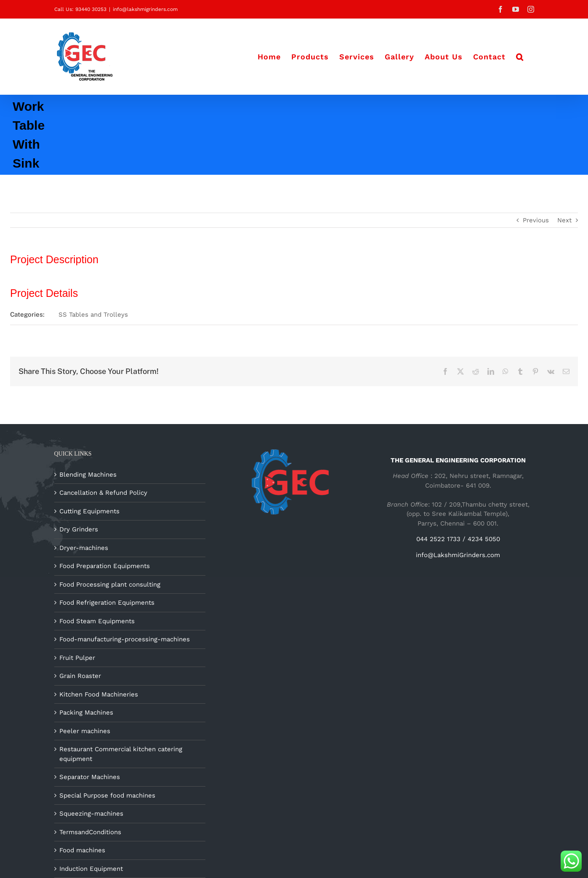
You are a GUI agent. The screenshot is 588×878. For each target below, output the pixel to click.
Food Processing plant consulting (110, 584)
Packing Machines (86, 713)
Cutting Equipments (89, 511)
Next (564, 220)
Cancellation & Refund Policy (103, 493)
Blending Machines (88, 475)
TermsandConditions (90, 832)
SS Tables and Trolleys (93, 315)
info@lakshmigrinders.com (145, 9)
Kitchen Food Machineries (99, 694)
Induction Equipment (91, 869)
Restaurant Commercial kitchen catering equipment (121, 754)
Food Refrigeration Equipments (107, 603)
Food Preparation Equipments (105, 566)
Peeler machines (85, 731)
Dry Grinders (79, 529)
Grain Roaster (80, 676)
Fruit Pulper (77, 658)
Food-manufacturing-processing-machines (125, 639)
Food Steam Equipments (97, 621)
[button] (520, 57)
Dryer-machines (84, 548)
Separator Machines (90, 777)
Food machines (82, 850)
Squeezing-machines (91, 814)
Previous (536, 220)
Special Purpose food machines (107, 795)
